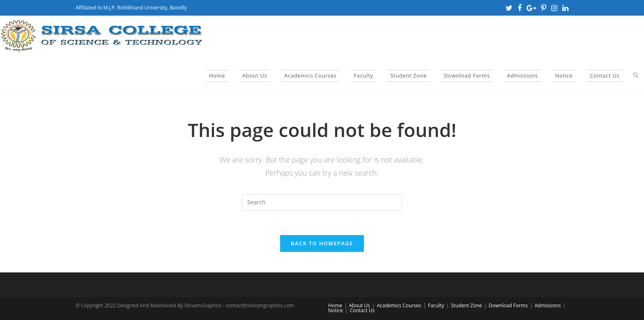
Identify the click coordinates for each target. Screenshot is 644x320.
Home (335, 305)
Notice (336, 310)
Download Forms (508, 305)
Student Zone (466, 305)
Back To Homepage (322, 243)
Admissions (548, 305)
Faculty (436, 305)
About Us (360, 305)
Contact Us (362, 310)
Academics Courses (399, 305)
